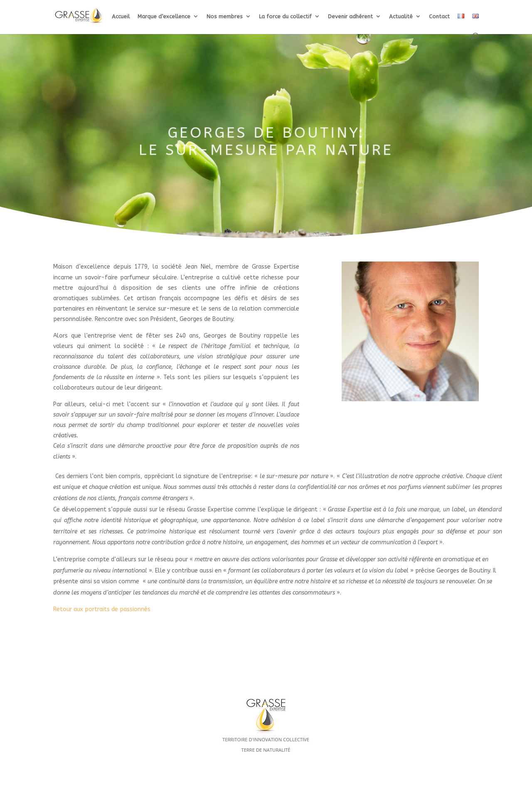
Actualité (401, 17)
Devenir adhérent (350, 17)
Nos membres (225, 17)
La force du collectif (285, 17)
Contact (439, 17)
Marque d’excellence (164, 17)
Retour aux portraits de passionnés (102, 609)
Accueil (121, 17)
